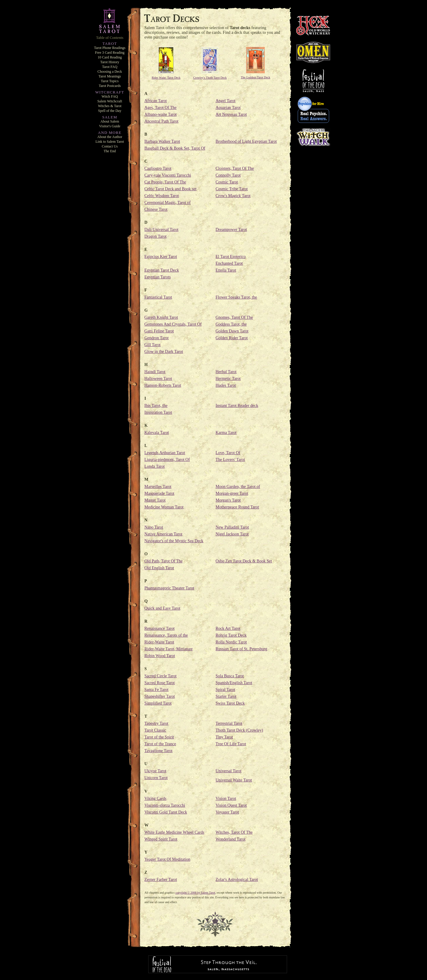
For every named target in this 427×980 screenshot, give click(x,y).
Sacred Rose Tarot (160, 683)
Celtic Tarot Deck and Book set (171, 189)
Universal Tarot (228, 771)
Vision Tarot (226, 799)
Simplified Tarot (158, 703)
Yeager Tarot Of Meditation (167, 859)
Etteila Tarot (226, 270)
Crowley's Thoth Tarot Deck (210, 78)
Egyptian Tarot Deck (162, 270)
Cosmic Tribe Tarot (232, 189)
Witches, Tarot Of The (234, 832)
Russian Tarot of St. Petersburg (241, 649)
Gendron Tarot (157, 338)
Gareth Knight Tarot (161, 317)
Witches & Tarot (110, 106)
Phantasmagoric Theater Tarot (169, 588)
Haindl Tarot (155, 372)
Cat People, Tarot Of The (165, 182)
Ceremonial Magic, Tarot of (168, 203)
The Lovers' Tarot (230, 460)
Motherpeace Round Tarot (237, 507)
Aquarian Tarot (228, 108)
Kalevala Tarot (157, 433)
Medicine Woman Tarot (164, 507)
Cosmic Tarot (227, 182)
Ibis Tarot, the (156, 406)
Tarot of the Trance (160, 744)
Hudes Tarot (226, 385)
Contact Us (110, 146)
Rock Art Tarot (228, 628)
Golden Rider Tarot (232, 338)
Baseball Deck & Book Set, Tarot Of (175, 148)
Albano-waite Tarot (161, 114)
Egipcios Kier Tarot (161, 257)
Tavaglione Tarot (158, 751)
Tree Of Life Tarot (231, 744)
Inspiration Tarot (158, 412)
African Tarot (156, 101)
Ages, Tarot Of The (160, 108)
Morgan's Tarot (228, 500)
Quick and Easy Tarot (162, 608)
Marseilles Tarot (158, 487)
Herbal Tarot (226, 372)
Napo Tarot (154, 527)
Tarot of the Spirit (159, 737)
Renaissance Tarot (160, 628)
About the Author (110, 137)
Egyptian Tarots (158, 277)
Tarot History (110, 62)
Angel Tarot (226, 101)
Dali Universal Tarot (161, 230)
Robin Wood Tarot (160, 656)
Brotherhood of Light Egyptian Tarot (246, 141)
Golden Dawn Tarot (232, 331)
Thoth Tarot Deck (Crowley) (239, 730)
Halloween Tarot (158, 379)
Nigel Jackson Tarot (232, 534)
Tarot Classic (155, 730)
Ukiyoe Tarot (155, 771)
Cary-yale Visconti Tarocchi (168, 175)
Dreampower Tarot (231, 230)
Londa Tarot (154, 466)
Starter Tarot (226, 696)
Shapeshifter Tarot (160, 696)
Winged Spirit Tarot (161, 839)
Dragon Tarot (156, 236)
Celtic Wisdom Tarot (162, 196)
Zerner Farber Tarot (161, 880)
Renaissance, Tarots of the (166, 635)
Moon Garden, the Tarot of (238, 487)
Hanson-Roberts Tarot (163, 385)
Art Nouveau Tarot (231, 114)
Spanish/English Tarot (234, 683)
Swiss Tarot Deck (230, 703)
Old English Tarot (159, 568)
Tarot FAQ (110, 67)
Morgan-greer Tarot (232, 493)
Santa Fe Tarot (156, 690)
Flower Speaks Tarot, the (236, 297)
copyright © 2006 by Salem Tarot (195, 893)
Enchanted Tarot (229, 263)
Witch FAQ (110, 96)
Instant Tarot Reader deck (237, 406)
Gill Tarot (152, 345)
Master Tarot (155, 500)
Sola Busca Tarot (230, 676)
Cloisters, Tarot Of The (235, 168)
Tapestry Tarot (156, 723)
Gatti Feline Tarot (159, 331)
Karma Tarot (226, 433)
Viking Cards (155, 799)
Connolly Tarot (228, 175)
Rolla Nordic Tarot (231, 642)
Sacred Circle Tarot (160, 676)
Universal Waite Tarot (234, 780)
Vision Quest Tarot (231, 805)
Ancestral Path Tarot (161, 121)
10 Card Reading (110, 57)
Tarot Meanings (110, 76)
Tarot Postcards (110, 86)
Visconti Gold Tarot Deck (166, 812)
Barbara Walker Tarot (162, 141)
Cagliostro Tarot (158, 168)
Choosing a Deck (110, 72)
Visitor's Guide (110, 126)
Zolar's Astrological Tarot (237, 880)
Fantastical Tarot (158, 297)
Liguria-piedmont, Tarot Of (167, 460)
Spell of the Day (110, 111)
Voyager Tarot (227, 812)
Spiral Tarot (225, 690)
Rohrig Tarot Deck (231, 635)
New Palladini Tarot (232, 527)
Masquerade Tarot (159, 493)
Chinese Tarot (156, 209)
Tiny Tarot (224, 737)
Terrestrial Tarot (229, 723)
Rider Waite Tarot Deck (166, 78)
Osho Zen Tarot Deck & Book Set (244, 561)
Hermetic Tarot (228, 379)
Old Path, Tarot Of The (164, 561)
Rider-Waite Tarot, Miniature (169, 649)
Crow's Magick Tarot (233, 196)
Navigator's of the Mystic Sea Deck (174, 541)
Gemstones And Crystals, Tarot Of (173, 324)
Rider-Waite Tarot (159, 642)
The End (110, 151)
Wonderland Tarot (231, 839)
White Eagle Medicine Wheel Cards (174, 832)
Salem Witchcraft (110, 101)
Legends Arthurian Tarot (165, 453)
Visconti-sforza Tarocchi (165, 805)
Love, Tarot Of (228, 453)
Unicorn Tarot (156, 778)
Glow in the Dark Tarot (164, 352)
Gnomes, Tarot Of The (234, 317)
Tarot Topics (110, 81)
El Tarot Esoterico (231, 257)
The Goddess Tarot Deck (255, 77)
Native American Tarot (163, 534)
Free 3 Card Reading (110, 53)
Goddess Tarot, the (231, 324)
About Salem (110, 121)
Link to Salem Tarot (110, 142)
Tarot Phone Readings (110, 48)
